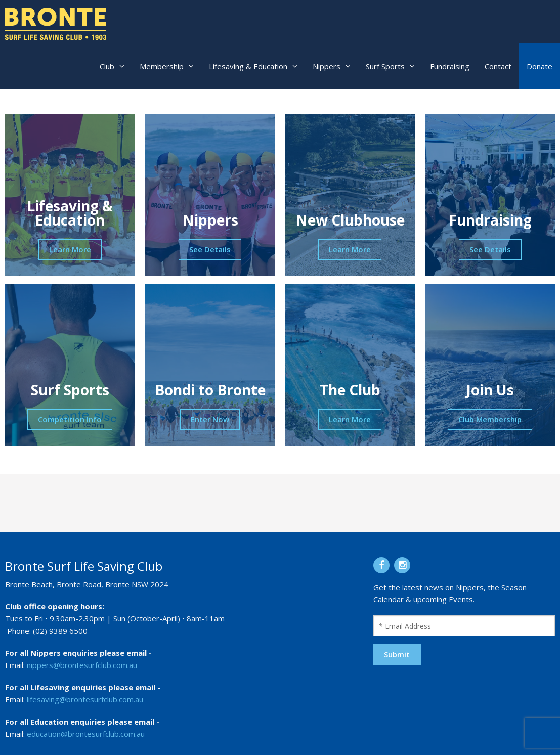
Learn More (70, 249)
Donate (540, 66)
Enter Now (210, 419)
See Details (210, 249)
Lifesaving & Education (248, 66)
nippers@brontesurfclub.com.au (82, 665)
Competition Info (70, 419)
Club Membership (490, 419)
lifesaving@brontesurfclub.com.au (85, 699)
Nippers (327, 66)
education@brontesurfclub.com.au (86, 734)
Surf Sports (385, 66)
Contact (498, 66)
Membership (162, 66)
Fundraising (450, 66)
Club (107, 66)
